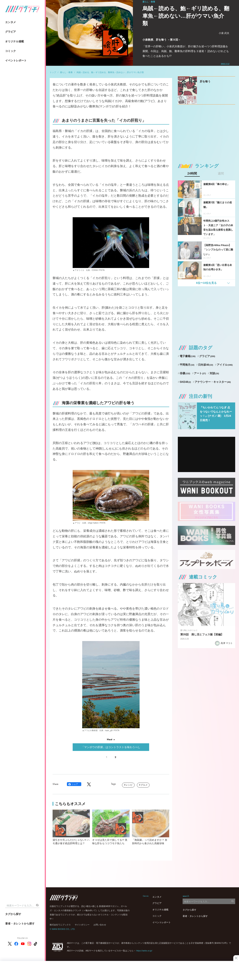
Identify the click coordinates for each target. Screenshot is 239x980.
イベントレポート (16, 60)
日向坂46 (206, 365)
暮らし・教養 (66, 72)
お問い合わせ (100, 925)
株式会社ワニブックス (60, 925)
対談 (214, 373)
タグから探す (13, 914)
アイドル (225, 365)
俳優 (185, 373)
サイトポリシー (82, 925)
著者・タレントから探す (20, 924)
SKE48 (185, 382)
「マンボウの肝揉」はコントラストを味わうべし (111, 747)
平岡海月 (187, 365)
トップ (53, 72)
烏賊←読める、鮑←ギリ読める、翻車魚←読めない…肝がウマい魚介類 (110, 72)
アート (200, 373)
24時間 (192, 174)
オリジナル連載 (15, 41)
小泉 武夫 (224, 33)
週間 (221, 174)
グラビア (11, 32)
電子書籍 (188, 356)
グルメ (144, 785)
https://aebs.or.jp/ (144, 951)
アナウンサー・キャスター (213, 382)
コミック (11, 51)
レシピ (129, 785)
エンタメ (11, 22)
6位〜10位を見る (206, 283)
